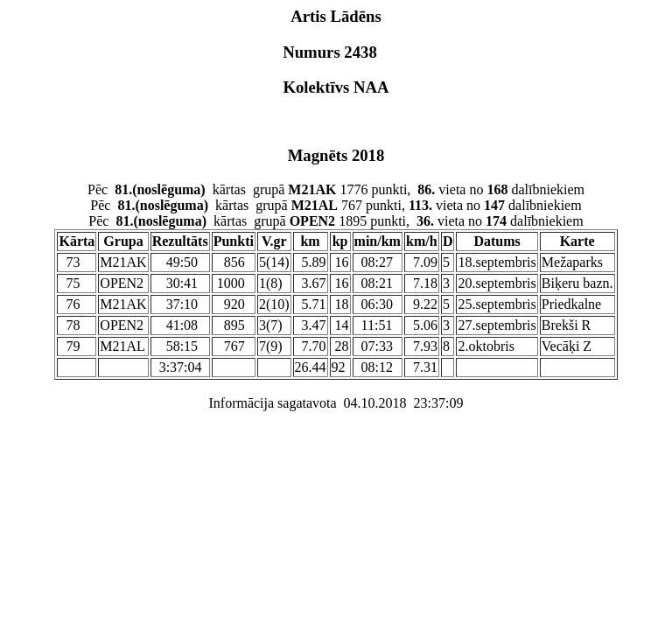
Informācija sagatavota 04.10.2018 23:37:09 (336, 403)
